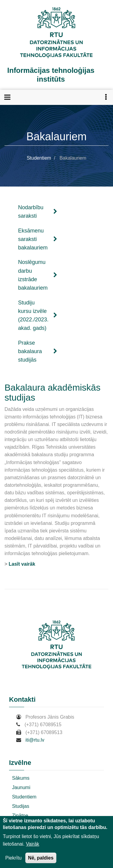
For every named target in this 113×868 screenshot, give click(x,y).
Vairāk (33, 844)
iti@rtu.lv (35, 740)
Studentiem (39, 158)
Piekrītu (13, 858)
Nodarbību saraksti (38, 212)
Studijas (21, 806)
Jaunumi (21, 787)
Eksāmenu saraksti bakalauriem (38, 239)
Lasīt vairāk (22, 564)
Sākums (21, 778)
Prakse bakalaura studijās (38, 351)
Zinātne (20, 816)
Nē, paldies (41, 858)
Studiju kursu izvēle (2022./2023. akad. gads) (38, 315)
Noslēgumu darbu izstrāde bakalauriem (38, 275)
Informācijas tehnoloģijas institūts (51, 75)
